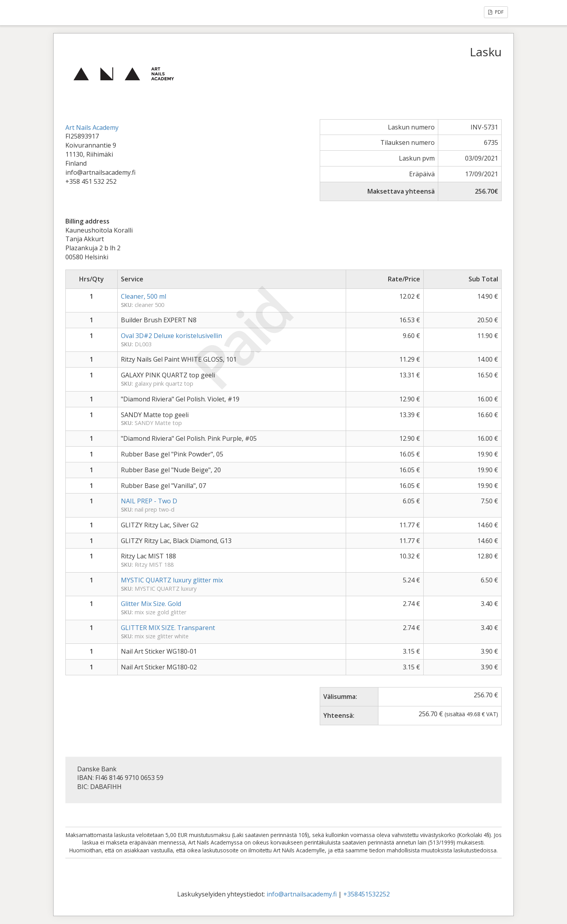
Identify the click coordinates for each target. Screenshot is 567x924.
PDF (496, 12)
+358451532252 (367, 894)
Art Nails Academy (92, 128)
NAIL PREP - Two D (149, 501)
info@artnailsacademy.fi (302, 894)
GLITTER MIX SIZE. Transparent (168, 628)
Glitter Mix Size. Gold (151, 604)
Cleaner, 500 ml (144, 296)
